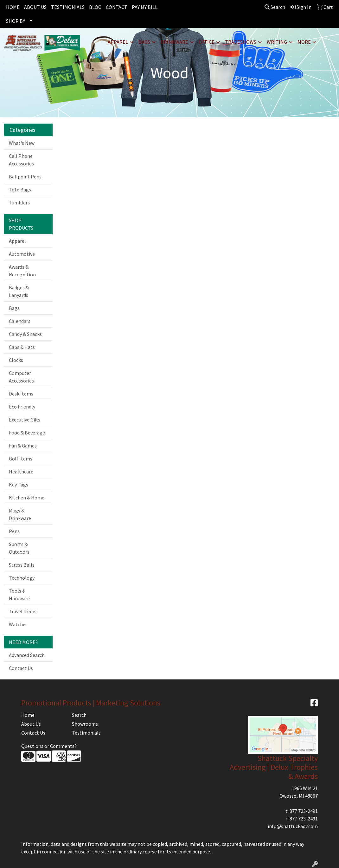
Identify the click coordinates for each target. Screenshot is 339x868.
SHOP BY (16, 21)
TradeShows (241, 42)
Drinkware (174, 42)
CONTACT (117, 7)
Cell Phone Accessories (21, 160)
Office (207, 42)
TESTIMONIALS (68, 7)
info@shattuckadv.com (293, 826)
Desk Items (21, 394)
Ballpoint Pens (25, 177)
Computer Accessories (21, 377)
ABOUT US (35, 7)
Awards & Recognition (22, 271)
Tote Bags (20, 190)
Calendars (20, 321)
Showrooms (85, 724)
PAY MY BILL (145, 7)
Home (28, 715)
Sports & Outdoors (19, 548)
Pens (14, 531)
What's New (22, 143)
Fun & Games (23, 446)
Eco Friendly (22, 407)
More (304, 42)
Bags (144, 42)
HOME (13, 7)
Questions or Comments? (49, 746)
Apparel (118, 42)
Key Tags (19, 485)
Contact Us (21, 668)
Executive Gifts (25, 420)
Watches (18, 624)
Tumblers (19, 203)
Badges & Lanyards (19, 291)
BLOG (95, 7)
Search (275, 7)
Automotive (22, 254)
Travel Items (23, 611)
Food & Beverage (27, 433)
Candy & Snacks (25, 334)
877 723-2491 (304, 811)
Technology (22, 578)
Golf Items (21, 459)
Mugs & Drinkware (20, 514)
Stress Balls (22, 565)
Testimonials (86, 733)
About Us (31, 724)
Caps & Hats (22, 347)
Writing (277, 42)
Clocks (16, 360)
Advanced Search (27, 655)
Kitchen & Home (27, 498)
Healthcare (21, 472)
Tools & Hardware (19, 595)
